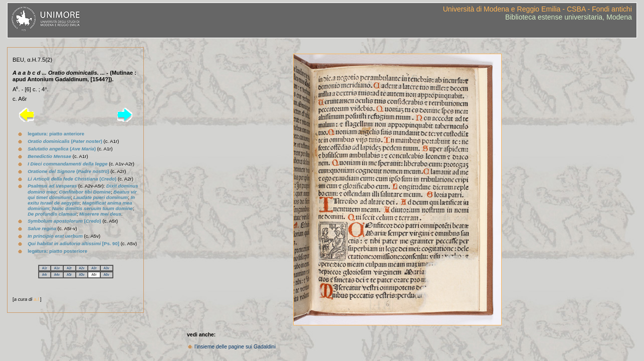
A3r (94, 268)
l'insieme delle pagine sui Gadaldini (235, 347)
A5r (69, 275)
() (65, 141)
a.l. (37, 299)
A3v (106, 268)
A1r (45, 268)
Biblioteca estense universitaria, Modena (569, 17)
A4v (57, 275)
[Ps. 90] (73, 243)
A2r (69, 268)
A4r (45, 275)
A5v (81, 275)
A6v (106, 275)
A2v (81, 268)
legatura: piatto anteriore (56, 134)
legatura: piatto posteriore (57, 251)
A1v (57, 268)
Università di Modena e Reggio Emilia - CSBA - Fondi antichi (538, 9)
